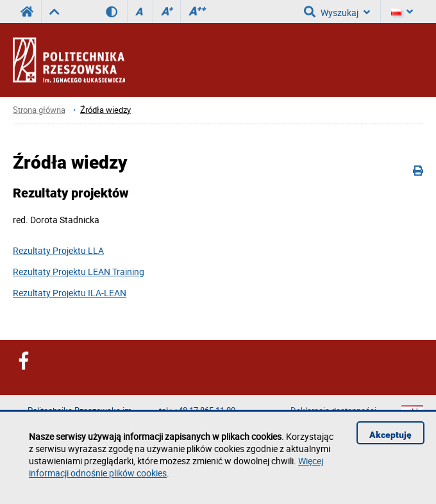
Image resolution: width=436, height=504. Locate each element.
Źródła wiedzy (105, 110)
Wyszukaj (337, 12)
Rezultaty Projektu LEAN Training (79, 272)
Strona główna (39, 110)
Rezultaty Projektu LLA (58, 250)
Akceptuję (390, 435)
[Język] (402, 12)
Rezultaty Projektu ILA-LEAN (70, 293)
